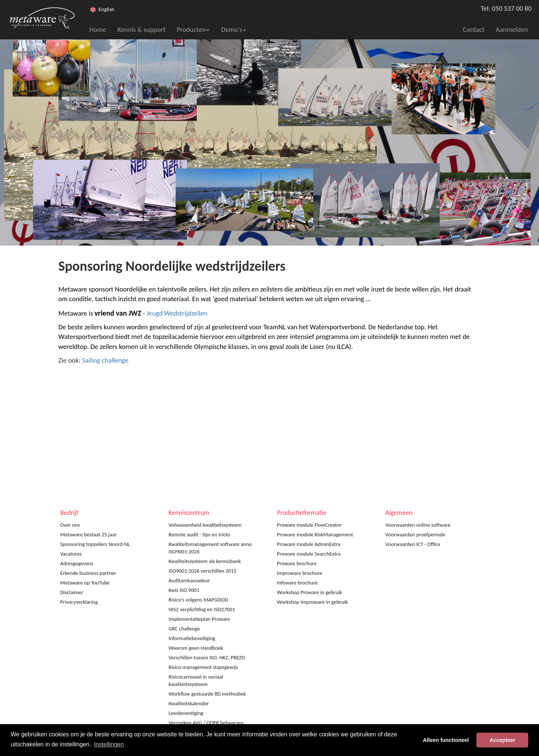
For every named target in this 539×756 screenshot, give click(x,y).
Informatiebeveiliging (192, 638)
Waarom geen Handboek (196, 648)
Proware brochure (297, 563)
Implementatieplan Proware (199, 619)
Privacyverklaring (79, 602)
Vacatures (71, 554)
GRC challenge (184, 629)
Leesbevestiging (186, 713)
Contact (474, 29)
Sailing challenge (105, 360)
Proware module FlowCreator (310, 525)
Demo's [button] (234, 29)
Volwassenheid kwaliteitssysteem (205, 525)
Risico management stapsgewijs (203, 667)
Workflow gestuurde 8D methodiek (207, 694)
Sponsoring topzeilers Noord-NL (95, 544)
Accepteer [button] (502, 740)
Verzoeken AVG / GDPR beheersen (206, 723)
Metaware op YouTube (85, 583)
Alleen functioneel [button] (446, 740)
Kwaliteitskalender (189, 703)
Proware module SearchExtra (309, 554)
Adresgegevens (77, 563)
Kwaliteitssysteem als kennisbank (205, 561)
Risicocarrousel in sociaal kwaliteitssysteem (196, 680)
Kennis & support (142, 29)
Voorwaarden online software (418, 525)
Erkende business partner (88, 573)
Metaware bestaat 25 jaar (89, 534)
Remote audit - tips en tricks (199, 534)
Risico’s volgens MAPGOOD (198, 600)
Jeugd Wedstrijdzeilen (177, 313)
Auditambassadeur (189, 580)
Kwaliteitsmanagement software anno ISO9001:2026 (210, 548)
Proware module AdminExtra (309, 544)
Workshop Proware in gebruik (310, 592)
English (107, 9)
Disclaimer (72, 592)
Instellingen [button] (109, 744)
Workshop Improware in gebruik (312, 602)
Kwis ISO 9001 (184, 590)
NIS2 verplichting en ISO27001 (202, 609)
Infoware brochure (297, 583)
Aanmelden (512, 29)
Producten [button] (193, 29)
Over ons (70, 525)
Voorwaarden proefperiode (415, 534)
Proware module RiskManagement (315, 534)
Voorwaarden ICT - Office (413, 544)
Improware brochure (300, 573)
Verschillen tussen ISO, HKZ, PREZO (207, 657)
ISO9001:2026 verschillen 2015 (202, 571)
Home (98, 29)
